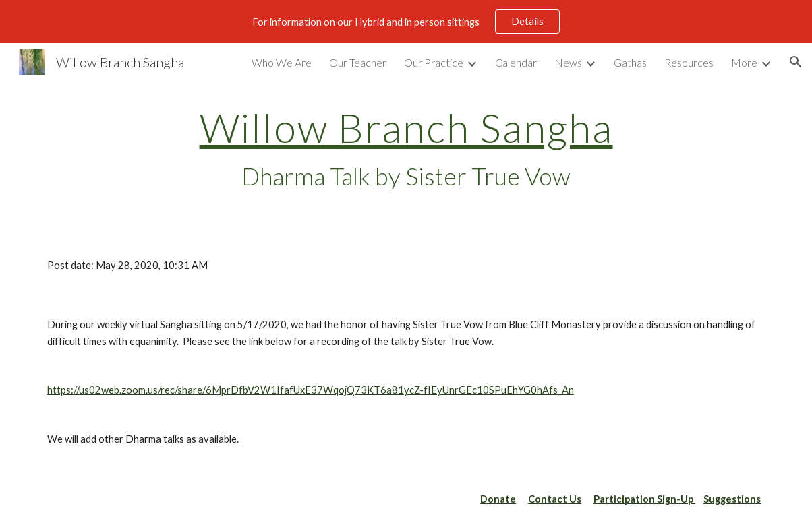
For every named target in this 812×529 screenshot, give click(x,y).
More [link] (744, 62)
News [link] (568, 62)
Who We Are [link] (282, 62)
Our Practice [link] (434, 62)
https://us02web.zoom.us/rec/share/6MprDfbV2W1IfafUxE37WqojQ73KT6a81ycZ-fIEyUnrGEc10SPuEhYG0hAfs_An (311, 390)
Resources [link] (689, 62)
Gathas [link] (630, 62)
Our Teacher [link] (358, 62)
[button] (796, 62)
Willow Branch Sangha (406, 127)
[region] (406, 22)
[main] (406, 149)
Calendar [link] (516, 62)
